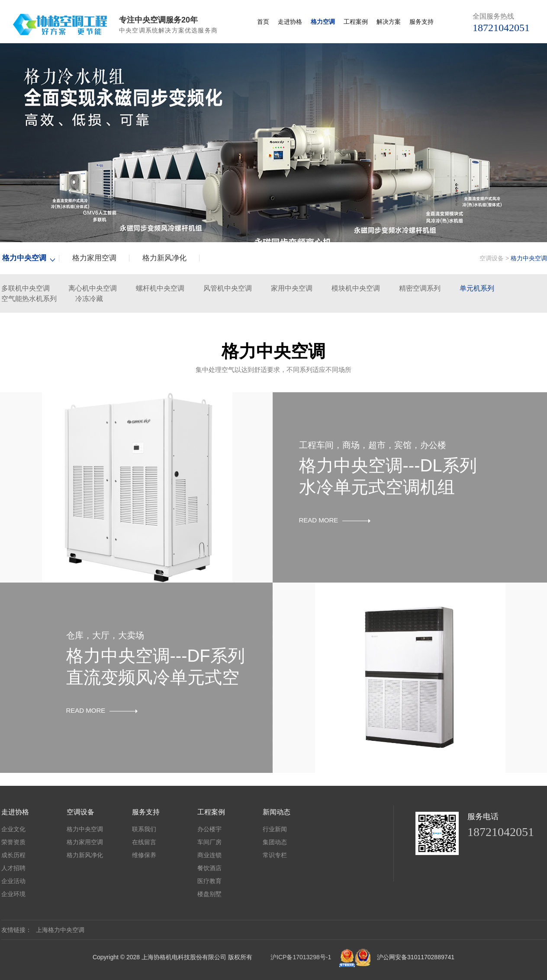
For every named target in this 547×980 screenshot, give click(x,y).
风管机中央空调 (228, 288)
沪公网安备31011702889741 (416, 957)
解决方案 (389, 22)
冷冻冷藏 (89, 299)
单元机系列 (477, 288)
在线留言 (144, 842)
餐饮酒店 (209, 868)
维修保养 (144, 855)
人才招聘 (13, 868)
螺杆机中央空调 (160, 288)
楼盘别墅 (209, 894)
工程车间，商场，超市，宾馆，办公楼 (373, 445)
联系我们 (144, 829)
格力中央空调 (24, 258)
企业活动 (13, 881)
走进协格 (290, 22)
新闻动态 (277, 812)
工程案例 (356, 22)
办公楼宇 (209, 829)
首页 (263, 22)
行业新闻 (275, 829)
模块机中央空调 (356, 288)
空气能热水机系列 (29, 299)
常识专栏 (275, 855)
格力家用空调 (94, 258)
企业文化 (13, 829)
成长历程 (13, 855)
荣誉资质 (13, 842)
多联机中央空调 (26, 288)
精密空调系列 (420, 288)
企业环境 (13, 894)
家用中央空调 (292, 288)
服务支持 (422, 22)
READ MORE (335, 520)
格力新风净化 (164, 258)
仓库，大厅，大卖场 (105, 635)
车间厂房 (209, 842)
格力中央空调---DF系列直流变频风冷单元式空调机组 (156, 677)
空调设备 (492, 258)
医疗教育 (209, 881)
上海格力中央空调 (60, 930)
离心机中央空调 (93, 288)
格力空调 (323, 22)
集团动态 (275, 842)
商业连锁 (209, 855)
